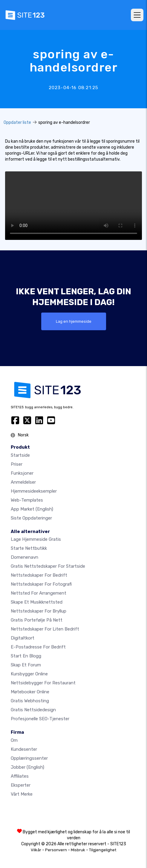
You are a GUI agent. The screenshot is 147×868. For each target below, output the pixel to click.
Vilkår (36, 850)
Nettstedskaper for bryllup (39, 611)
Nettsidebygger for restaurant (43, 683)
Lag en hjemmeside (74, 321)
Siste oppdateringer (31, 518)
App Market (32, 509)
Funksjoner (22, 473)
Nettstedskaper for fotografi (41, 584)
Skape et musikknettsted (37, 602)
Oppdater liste (17, 122)
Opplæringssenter (29, 758)
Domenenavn (24, 557)
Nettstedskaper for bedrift (39, 575)
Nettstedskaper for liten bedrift (45, 629)
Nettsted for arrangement (39, 593)
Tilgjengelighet (103, 850)
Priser (17, 464)
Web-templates (27, 500)
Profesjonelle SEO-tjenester (40, 719)
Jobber (27, 767)
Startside (20, 455)
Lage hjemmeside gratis (36, 539)
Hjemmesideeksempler (34, 491)
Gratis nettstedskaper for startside (48, 566)
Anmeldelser (23, 482)
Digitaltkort (23, 638)
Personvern (56, 850)
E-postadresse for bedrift (38, 647)
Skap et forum (26, 665)
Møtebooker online (30, 692)
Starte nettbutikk (29, 548)
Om (14, 740)
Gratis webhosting (30, 701)
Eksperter (21, 785)
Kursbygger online (29, 674)
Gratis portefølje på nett (37, 620)
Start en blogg (26, 656)
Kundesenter (24, 749)
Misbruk (78, 850)
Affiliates (20, 776)
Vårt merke (22, 794)
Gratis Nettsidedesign (33, 710)
